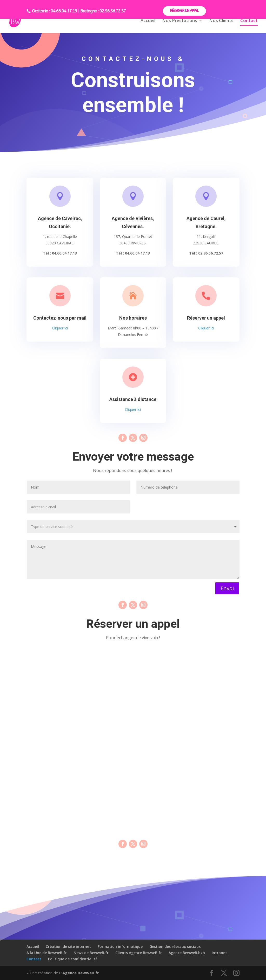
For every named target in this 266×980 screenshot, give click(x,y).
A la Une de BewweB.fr (47, 953)
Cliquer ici (60, 328)
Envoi (227, 588)
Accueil (148, 21)
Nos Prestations (180, 21)
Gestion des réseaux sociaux (175, 946)
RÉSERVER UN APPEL (184, 11)
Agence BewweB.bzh (187, 953)
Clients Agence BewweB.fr (139, 953)
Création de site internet (68, 946)
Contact (249, 21)
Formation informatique (120, 946)
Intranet (219, 953)
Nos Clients (221, 21)
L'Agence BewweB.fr (79, 973)
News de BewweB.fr (91, 953)
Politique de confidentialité (73, 959)
